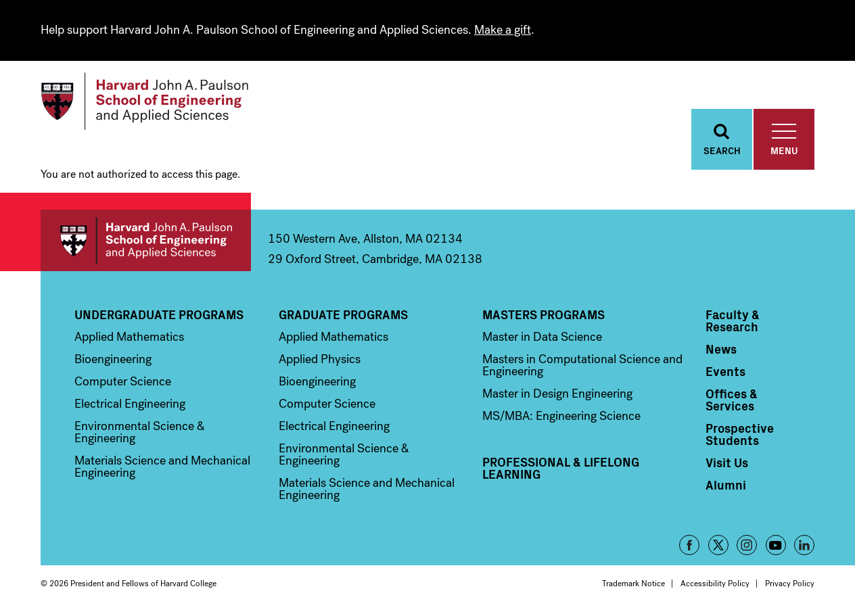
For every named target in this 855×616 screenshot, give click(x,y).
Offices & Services (732, 400)
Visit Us (727, 463)
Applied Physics (320, 359)
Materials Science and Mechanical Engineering (162, 467)
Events (725, 371)
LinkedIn (804, 545)
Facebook (689, 545)
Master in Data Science (542, 337)
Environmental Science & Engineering (140, 432)
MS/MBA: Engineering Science (561, 416)
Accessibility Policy (715, 584)
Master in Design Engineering (557, 394)
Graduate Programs (343, 314)
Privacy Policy (790, 584)
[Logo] (144, 101)
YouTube (776, 545)
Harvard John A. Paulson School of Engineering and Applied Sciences (146, 240)
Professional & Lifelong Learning (561, 468)
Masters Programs (544, 314)
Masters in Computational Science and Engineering (582, 365)
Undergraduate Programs (159, 314)
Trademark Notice (633, 584)
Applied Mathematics (129, 337)
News (721, 349)
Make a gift (503, 30)
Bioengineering (113, 359)
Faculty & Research (733, 321)
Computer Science (123, 381)
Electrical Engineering (130, 404)
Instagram (747, 545)
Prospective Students (740, 434)
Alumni (726, 485)
